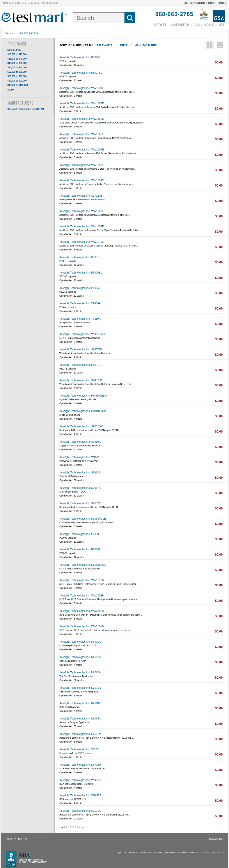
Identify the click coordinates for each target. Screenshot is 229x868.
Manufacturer (146, 45)
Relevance (104, 45)
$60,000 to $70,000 (17, 72)
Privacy (11, 839)
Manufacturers (180, 25)
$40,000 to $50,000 (17, 63)
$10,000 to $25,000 (17, 54)
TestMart (10, 33)
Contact (24, 839)
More (11, 90)
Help (222, 25)
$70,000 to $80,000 (17, 76)
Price (123, 45)
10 (83, 827)
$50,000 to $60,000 (17, 68)
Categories (160, 25)
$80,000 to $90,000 (17, 81)
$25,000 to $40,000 (17, 59)
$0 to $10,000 (14, 50)
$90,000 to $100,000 (18, 85)
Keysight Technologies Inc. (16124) (26, 109)
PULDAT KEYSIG (29, 33)
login (197, 25)
